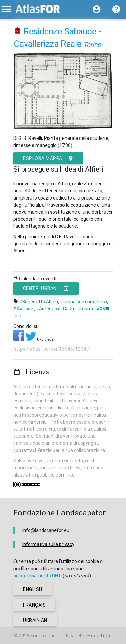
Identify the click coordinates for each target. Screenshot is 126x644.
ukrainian (35, 620)
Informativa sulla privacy (48, 544)
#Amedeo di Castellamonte (65, 309)
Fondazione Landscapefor (58, 636)
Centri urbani (46, 288)
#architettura (92, 302)
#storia (68, 302)
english (33, 589)
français (34, 605)
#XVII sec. (24, 309)
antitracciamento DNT (37, 576)
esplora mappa (48, 158)
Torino (92, 44)
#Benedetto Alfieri (39, 302)
